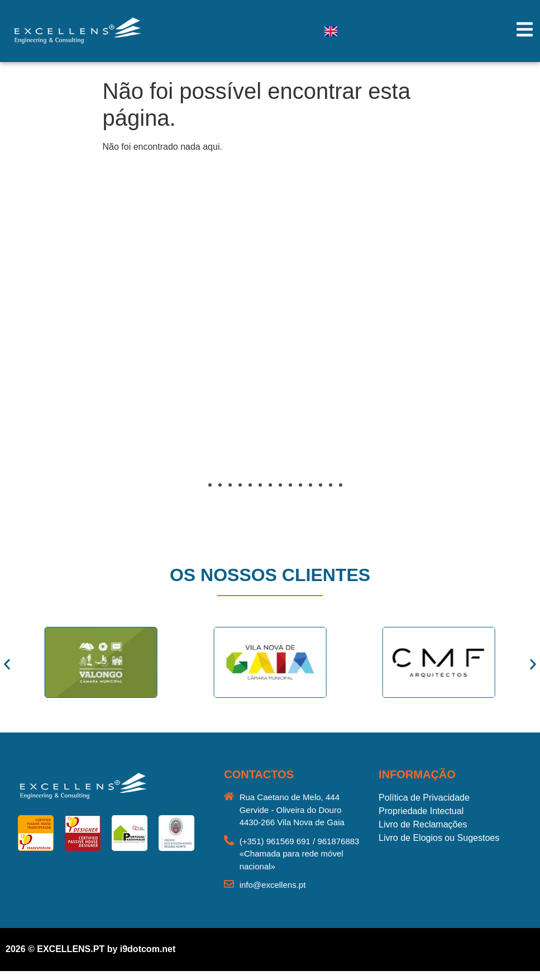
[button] (42, 355)
